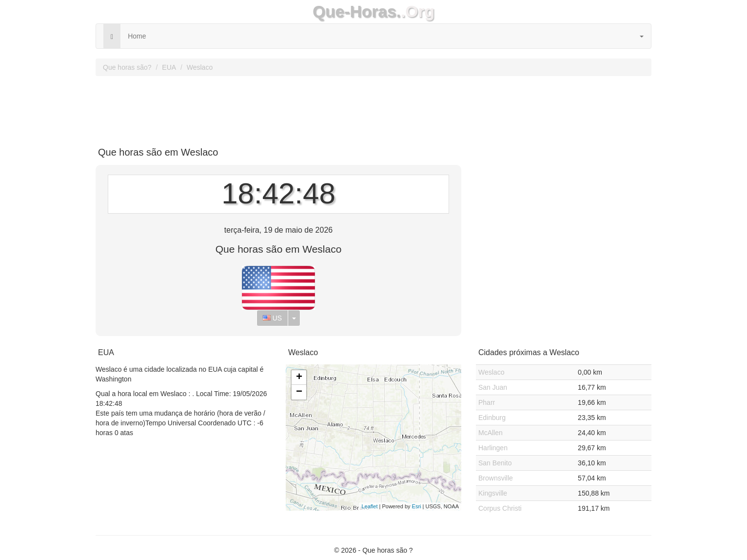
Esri (417, 506)
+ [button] (299, 378)
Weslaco (200, 67)
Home (137, 36)
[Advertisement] (373, 108)
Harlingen (493, 448)
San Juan (493, 387)
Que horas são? (127, 67)
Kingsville (493, 493)
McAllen (491, 433)
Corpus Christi (500, 508)
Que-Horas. (357, 11)
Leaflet (369, 506)
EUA (169, 67)
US (272, 318)
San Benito (495, 463)
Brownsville (496, 478)
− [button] (299, 392)
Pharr (487, 402)
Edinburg (492, 418)
